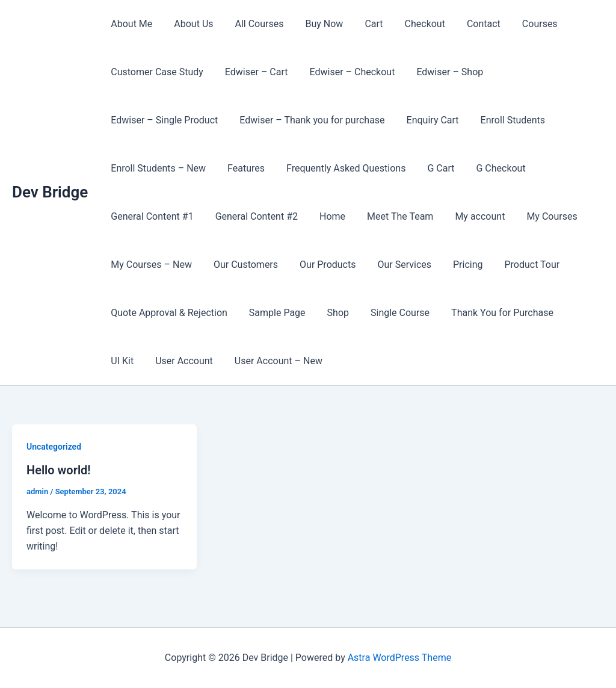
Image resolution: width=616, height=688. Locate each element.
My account (469, 216)
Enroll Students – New (157, 168)
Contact (468, 24)
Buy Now (316, 24)
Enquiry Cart (427, 120)
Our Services (396, 265)
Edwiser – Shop (441, 72)
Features (242, 168)
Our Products (322, 265)
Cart (363, 24)
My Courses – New (150, 265)
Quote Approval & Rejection (168, 313)
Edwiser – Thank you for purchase (308, 120)
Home (326, 216)
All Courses (254, 24)
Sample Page (274, 313)
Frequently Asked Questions (340, 168)
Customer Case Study (156, 72)
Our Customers (242, 265)
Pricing (457, 265)
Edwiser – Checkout (346, 72)
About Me (130, 24)
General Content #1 (151, 216)
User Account (138, 361)
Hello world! (59, 470)
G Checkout (490, 168)
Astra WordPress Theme (399, 658)
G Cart (432, 168)
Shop (332, 313)
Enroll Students (504, 120)
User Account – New (230, 361)
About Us (190, 24)
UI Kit (573, 313)
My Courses (538, 216)
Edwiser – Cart (253, 72)
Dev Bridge (50, 192)
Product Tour (519, 265)
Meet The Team (392, 216)
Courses (522, 24)
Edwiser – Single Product (163, 120)
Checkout (412, 24)
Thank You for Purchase (491, 313)
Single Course (392, 313)
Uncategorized (54, 447)
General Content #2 (253, 216)
